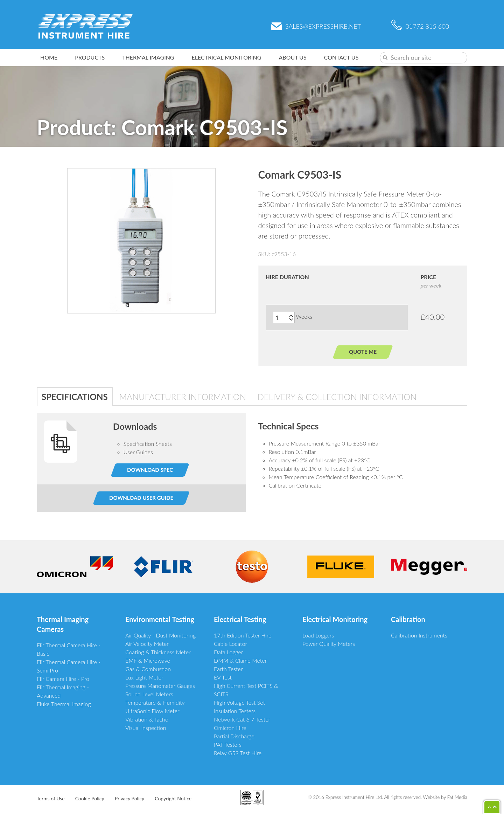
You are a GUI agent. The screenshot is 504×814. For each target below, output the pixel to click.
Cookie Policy (90, 798)
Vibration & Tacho (147, 719)
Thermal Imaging (148, 57)
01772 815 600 (420, 26)
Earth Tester (228, 669)
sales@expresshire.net (316, 26)
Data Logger (229, 652)
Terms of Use (51, 798)
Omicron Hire (230, 728)
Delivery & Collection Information (337, 397)
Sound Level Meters (149, 694)
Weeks (304, 316)
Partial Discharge (234, 736)
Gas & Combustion (148, 669)
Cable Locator (230, 644)
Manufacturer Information (183, 397)
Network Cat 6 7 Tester (242, 719)
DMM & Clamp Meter (240, 660)
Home (49, 57)
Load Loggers (318, 635)
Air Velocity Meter (147, 644)
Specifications (75, 397)
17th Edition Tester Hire (243, 635)
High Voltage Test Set (239, 702)
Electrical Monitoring (227, 57)
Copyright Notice (173, 798)
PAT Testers (228, 744)
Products (90, 57)
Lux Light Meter (144, 677)
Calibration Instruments (419, 635)
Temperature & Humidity (155, 702)
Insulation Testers (235, 711)
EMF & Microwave (148, 660)
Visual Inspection (146, 728)
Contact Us (341, 57)
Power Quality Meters (329, 644)
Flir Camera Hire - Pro (63, 679)
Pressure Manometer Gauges (160, 686)
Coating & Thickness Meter (158, 652)
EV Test (223, 677)
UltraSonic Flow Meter (152, 711)
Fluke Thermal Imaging (64, 704)
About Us (293, 57)
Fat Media (457, 797)
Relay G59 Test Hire (238, 753)
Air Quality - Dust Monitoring (160, 635)
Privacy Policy (129, 798)
